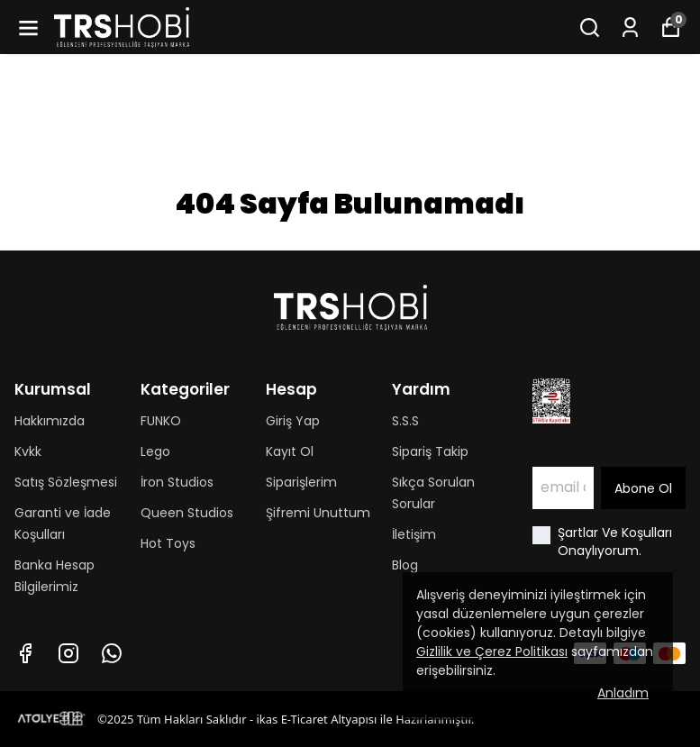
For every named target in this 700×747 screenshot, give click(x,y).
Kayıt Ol (290, 451)
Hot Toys (168, 543)
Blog (405, 565)
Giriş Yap (293, 421)
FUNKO (161, 421)
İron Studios (177, 482)
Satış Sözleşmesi (66, 482)
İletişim (414, 534)
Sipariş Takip (430, 451)
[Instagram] (68, 653)
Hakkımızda (50, 421)
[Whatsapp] (112, 653)
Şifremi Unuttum (318, 513)
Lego (155, 451)
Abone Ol (643, 488)
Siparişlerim (301, 482)
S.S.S (405, 421)
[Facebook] (25, 653)
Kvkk (28, 451)
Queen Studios (187, 513)
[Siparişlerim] (630, 27)
